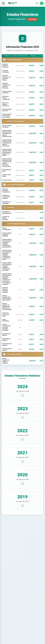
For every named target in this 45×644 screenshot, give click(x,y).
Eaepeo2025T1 (33, 152)
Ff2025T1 (32, 180)
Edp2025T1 (32, 116)
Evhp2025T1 (32, 78)
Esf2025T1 (32, 66)
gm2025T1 (32, 320)
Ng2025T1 (32, 104)
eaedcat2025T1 (33, 279)
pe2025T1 (32, 349)
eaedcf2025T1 (33, 266)
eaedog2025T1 (33, 255)
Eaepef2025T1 (33, 162)
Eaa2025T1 (32, 110)
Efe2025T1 (32, 92)
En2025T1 (32, 170)
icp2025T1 (32, 314)
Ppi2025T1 (32, 197)
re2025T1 (32, 334)
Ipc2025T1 (32, 98)
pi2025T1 (32, 344)
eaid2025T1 (32, 234)
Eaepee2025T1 (33, 143)
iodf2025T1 (32, 306)
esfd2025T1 (32, 290)
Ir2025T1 (31, 203)
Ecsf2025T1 (32, 86)
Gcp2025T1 (32, 190)
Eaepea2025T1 (33, 133)
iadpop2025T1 (33, 298)
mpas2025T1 (32, 361)
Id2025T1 (32, 175)
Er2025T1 (32, 71)
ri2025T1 (31, 339)
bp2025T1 (32, 229)
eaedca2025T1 (33, 243)
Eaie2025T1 (32, 126)
